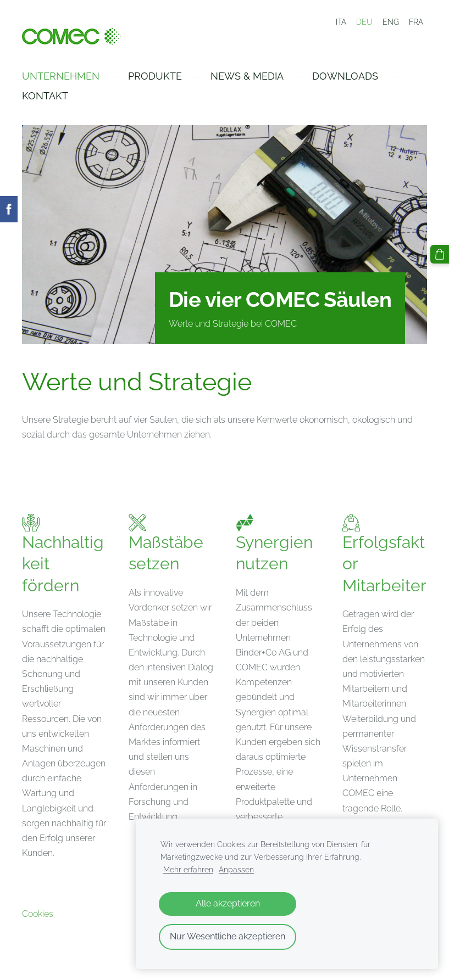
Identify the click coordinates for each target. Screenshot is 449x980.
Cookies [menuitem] (38, 914)
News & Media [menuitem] (247, 76)
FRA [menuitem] (416, 22)
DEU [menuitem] (364, 22)
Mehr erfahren (188, 869)
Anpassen (236, 869)
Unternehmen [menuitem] (61, 76)
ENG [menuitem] (391, 22)
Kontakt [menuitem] (45, 96)
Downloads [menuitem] (345, 76)
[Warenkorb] (440, 254)
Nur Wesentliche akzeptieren (228, 936)
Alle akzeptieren (228, 903)
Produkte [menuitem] (155, 76)
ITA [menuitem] (341, 22)
